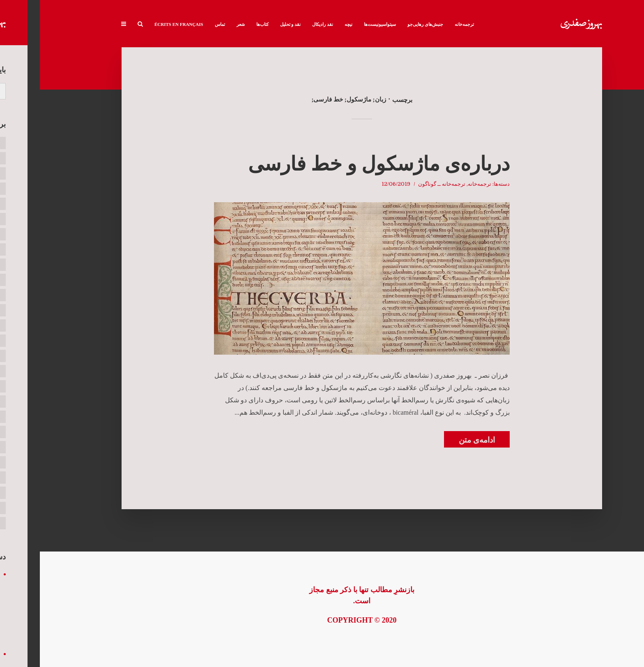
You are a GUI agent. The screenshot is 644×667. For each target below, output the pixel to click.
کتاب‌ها (223, 24)
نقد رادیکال (283, 24)
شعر (201, 24)
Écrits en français (139, 24)
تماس (180, 24)
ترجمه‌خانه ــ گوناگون (402, 184)
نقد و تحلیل (251, 24)
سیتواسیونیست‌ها (340, 24)
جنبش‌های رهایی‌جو (385, 24)
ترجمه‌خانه (424, 24)
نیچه (309, 24)
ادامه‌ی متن (437, 440)
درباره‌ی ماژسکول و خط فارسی (339, 164)
